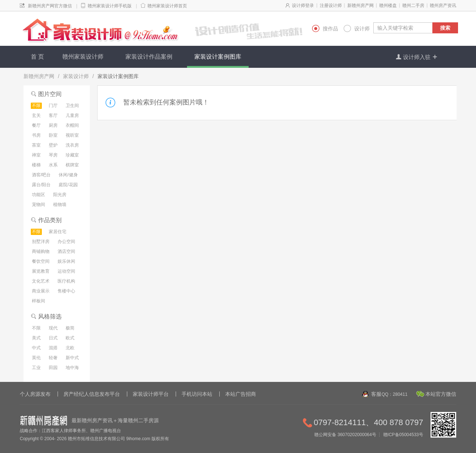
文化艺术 (41, 281)
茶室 (36, 145)
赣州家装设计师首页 (167, 6)
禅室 (36, 155)
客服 (389, 394)
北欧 (70, 348)
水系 (53, 165)
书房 (36, 135)
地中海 (72, 368)
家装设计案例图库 (218, 57)
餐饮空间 (41, 261)
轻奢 (53, 358)
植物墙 (60, 205)
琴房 (53, 155)
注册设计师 (331, 5)
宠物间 (39, 205)
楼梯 (36, 165)
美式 (36, 338)
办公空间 (66, 242)
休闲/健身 (68, 175)
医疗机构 (66, 281)
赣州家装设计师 (83, 57)
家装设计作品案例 (149, 57)
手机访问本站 (197, 394)
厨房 (53, 125)
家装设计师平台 (151, 394)
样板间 (39, 301)
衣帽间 (72, 125)
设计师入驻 (417, 57)
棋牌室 (72, 165)
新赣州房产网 (360, 5)
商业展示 (41, 291)
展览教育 (41, 271)
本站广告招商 (241, 394)
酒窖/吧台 (41, 175)
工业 (36, 368)
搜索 (445, 28)
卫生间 (72, 106)
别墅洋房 (41, 242)
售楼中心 (66, 291)
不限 (36, 106)
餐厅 (36, 125)
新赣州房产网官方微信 (50, 6)
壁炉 (53, 145)
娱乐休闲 (66, 261)
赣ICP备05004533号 (403, 435)
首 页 (37, 57)
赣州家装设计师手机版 (110, 6)
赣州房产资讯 (443, 5)
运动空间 (66, 271)
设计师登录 (303, 5)
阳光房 (60, 195)
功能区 (39, 195)
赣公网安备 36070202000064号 (345, 435)
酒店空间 (66, 251)
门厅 (53, 106)
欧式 (70, 338)
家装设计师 (76, 76)
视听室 (72, 135)
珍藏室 (72, 155)
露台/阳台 (41, 185)
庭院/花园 (68, 185)
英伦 (36, 358)
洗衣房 (72, 145)
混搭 (53, 348)
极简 (70, 328)
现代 (53, 328)
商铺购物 (41, 251)
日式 (53, 338)
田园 (53, 368)
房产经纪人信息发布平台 (92, 394)
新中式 (72, 358)
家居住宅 (58, 232)
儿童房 (72, 115)
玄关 (36, 115)
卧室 (53, 135)
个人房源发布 (35, 394)
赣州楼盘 (388, 5)
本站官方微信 (441, 394)
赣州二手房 (413, 5)
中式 (36, 348)
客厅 (53, 115)
